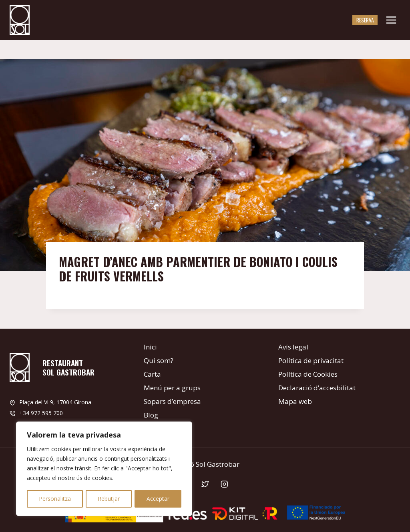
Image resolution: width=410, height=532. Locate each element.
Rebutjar (109, 499)
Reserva (365, 20)
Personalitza (55, 499)
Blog (151, 415)
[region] (104, 469)
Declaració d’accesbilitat (317, 388)
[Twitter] (205, 484)
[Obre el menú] (391, 20)
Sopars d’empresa (172, 401)
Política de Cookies (308, 374)
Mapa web (295, 401)
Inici (150, 347)
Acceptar (158, 499)
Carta (152, 374)
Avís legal (293, 347)
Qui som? (159, 360)
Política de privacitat (311, 360)
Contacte (158, 429)
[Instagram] (224, 484)
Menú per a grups (172, 388)
